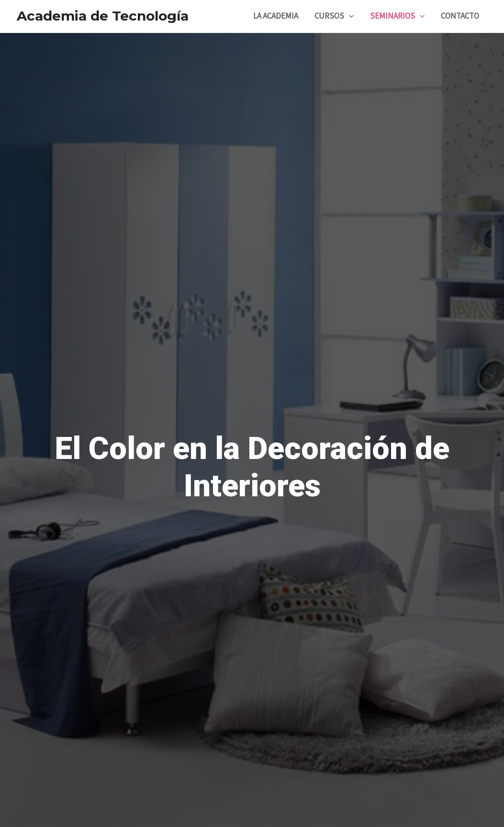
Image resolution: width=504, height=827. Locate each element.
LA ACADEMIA (276, 16)
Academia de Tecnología (103, 16)
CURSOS (334, 16)
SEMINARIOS (397, 16)
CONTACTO (460, 16)
